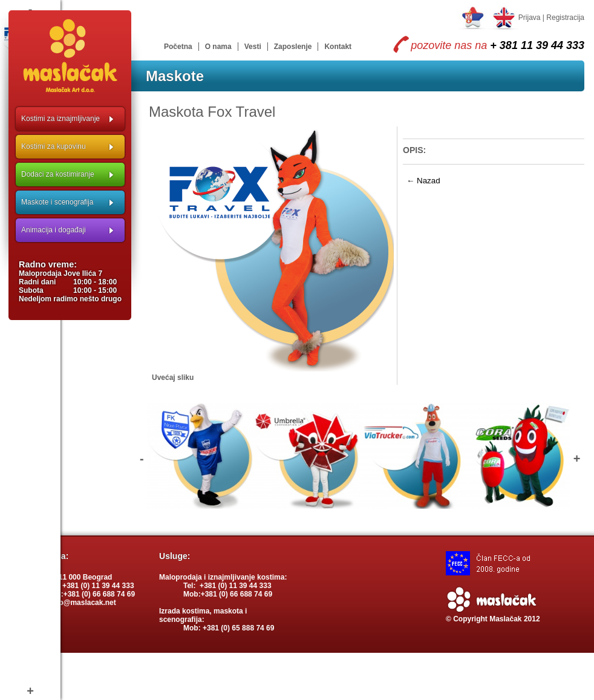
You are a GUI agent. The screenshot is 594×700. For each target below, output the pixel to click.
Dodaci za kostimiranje (58, 174)
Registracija (565, 18)
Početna (178, 47)
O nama (218, 47)
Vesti (253, 47)
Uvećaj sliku (173, 378)
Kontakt (338, 47)
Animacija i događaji (54, 230)
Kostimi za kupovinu (54, 146)
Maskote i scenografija (57, 202)
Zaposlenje (293, 47)
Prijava (530, 18)
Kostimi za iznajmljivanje (60, 119)
